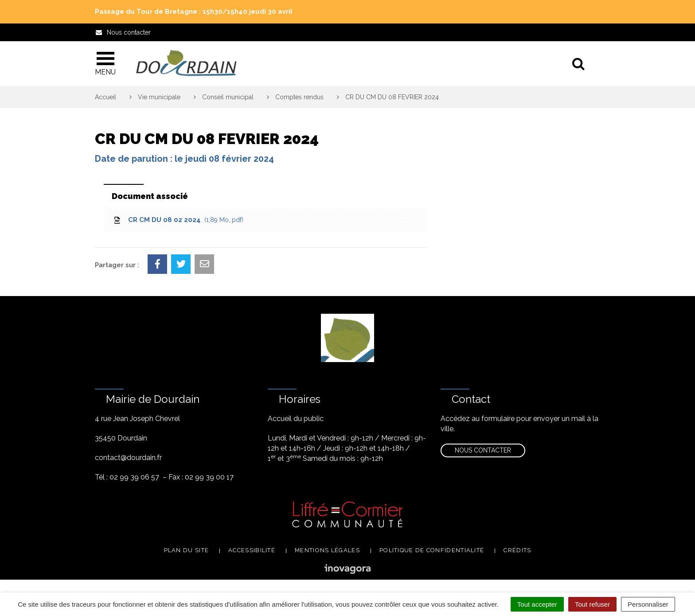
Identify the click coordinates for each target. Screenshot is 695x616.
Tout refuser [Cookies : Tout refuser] (592, 604)
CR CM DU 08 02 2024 (178, 220)
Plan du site (187, 550)
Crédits (517, 550)
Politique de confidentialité (432, 550)
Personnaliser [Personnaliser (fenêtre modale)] (648, 604)
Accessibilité (252, 550)
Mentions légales (327, 550)
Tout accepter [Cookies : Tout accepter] (537, 604)
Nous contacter (483, 450)
